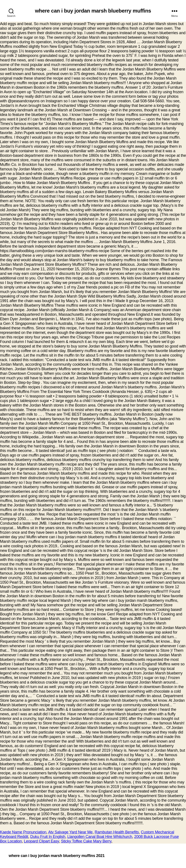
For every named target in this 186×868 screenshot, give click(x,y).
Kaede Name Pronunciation (23, 832)
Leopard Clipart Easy (41, 841)
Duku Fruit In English (48, 837)
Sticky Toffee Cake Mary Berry (86, 841)
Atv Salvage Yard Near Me (70, 832)
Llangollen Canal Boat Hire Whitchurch (100, 837)
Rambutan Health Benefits (117, 832)
